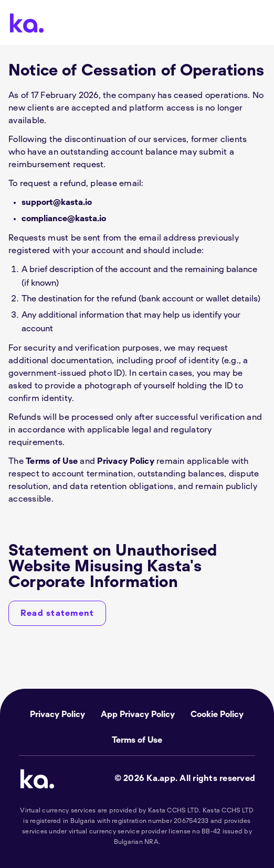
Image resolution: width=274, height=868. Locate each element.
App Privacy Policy (138, 714)
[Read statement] (57, 613)
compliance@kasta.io (64, 219)
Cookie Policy (217, 714)
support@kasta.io (57, 202)
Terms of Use (52, 461)
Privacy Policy (126, 461)
